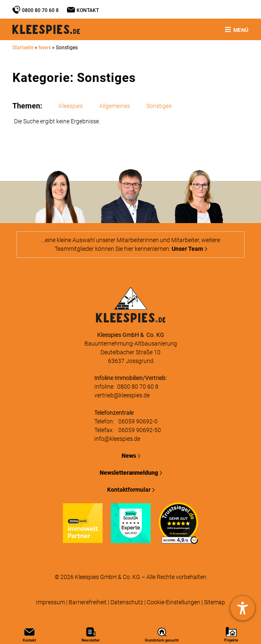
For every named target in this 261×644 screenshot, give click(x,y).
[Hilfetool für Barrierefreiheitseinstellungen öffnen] (243, 608)
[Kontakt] (71, 10)
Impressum (50, 602)
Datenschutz (127, 602)
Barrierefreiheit (88, 602)
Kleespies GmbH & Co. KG (108, 577)
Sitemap (214, 602)
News (45, 48)
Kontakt (88, 10)
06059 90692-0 (138, 421)
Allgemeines (115, 106)
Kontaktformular (129, 490)
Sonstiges (159, 106)
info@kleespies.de (117, 439)
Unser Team (187, 249)
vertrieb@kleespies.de (122, 395)
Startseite (23, 48)
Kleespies (71, 106)
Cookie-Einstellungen (174, 602)
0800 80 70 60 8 (40, 10)
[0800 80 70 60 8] (16, 10)
